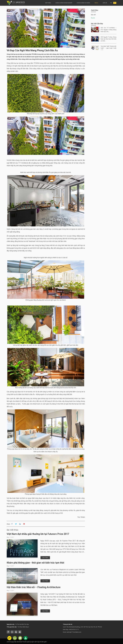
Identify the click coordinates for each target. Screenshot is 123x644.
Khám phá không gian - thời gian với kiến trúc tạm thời (35, 563)
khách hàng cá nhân (83, 3)
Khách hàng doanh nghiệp (64, 3)
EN (111, 3)
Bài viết (93, 15)
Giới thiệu (48, 3)
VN (115, 3)
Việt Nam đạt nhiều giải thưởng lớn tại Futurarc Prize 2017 (38, 534)
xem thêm (45, 558)
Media (96, 3)
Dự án (93, 18)
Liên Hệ (105, 3)
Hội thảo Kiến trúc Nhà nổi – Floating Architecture (34, 587)
